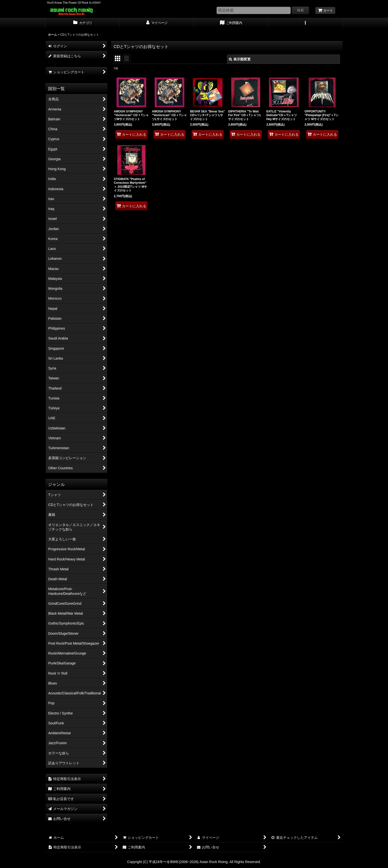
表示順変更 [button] (240, 59)
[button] (305, 23)
